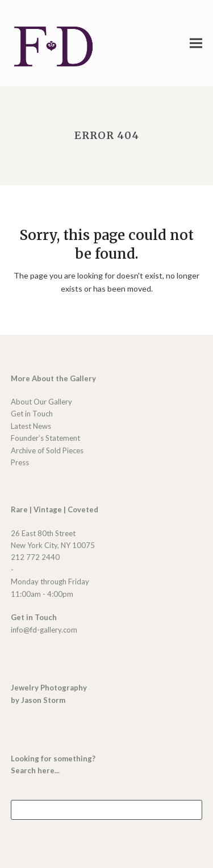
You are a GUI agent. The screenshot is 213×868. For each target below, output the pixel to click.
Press (20, 462)
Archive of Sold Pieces (47, 450)
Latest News (31, 426)
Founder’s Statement (45, 438)
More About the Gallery (53, 378)
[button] (196, 43)
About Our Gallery (41, 402)
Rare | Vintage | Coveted (55, 509)
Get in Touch (32, 414)
